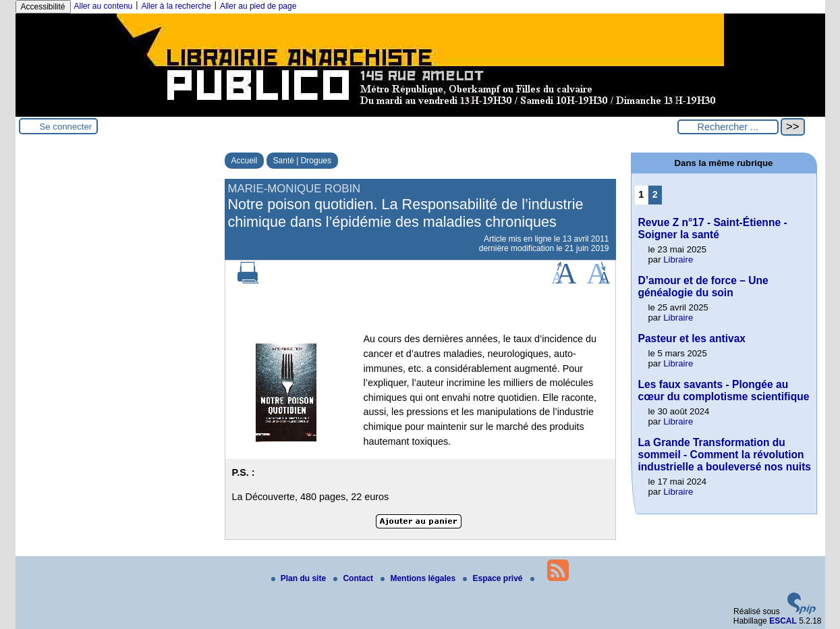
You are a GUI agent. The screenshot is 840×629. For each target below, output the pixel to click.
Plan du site (300, 578)
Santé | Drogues (303, 161)
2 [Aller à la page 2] (655, 194)
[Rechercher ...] (728, 127)
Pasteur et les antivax (692, 338)
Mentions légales (419, 578)
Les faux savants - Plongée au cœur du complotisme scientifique (724, 390)
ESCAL (783, 621)
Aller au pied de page (258, 6)
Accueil (245, 161)
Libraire (678, 259)
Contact (354, 578)
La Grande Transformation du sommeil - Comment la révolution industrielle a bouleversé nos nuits (725, 455)
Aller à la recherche (176, 6)
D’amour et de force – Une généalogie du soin (703, 286)
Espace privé (494, 578)
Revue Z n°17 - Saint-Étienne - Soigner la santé (713, 228)
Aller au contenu (104, 6)
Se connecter (66, 127)
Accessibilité (43, 7)
